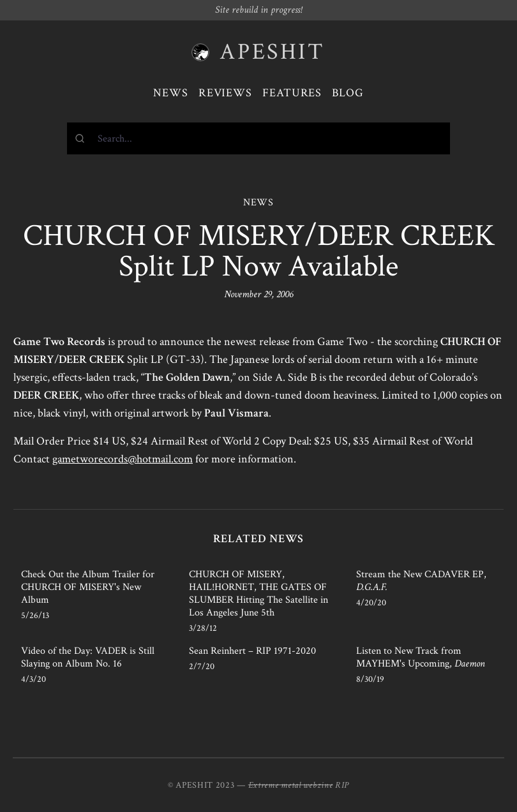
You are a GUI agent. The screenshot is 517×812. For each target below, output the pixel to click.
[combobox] (258, 138)
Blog (348, 93)
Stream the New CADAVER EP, (421, 581)
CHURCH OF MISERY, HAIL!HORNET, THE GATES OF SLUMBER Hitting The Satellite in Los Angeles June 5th (258, 594)
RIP (342, 785)
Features (292, 93)
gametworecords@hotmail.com (123, 459)
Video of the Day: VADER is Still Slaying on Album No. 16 (88, 657)
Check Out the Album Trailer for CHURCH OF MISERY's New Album (88, 587)
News (171, 93)
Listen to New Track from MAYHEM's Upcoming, (421, 657)
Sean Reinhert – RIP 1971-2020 (252, 651)
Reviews (225, 93)
